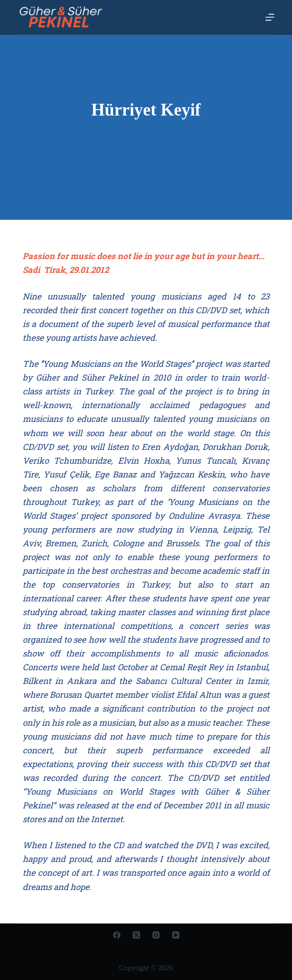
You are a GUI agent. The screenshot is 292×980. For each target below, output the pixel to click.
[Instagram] (156, 935)
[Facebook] (117, 935)
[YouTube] (176, 935)
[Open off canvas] (270, 17)
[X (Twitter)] (136, 935)
